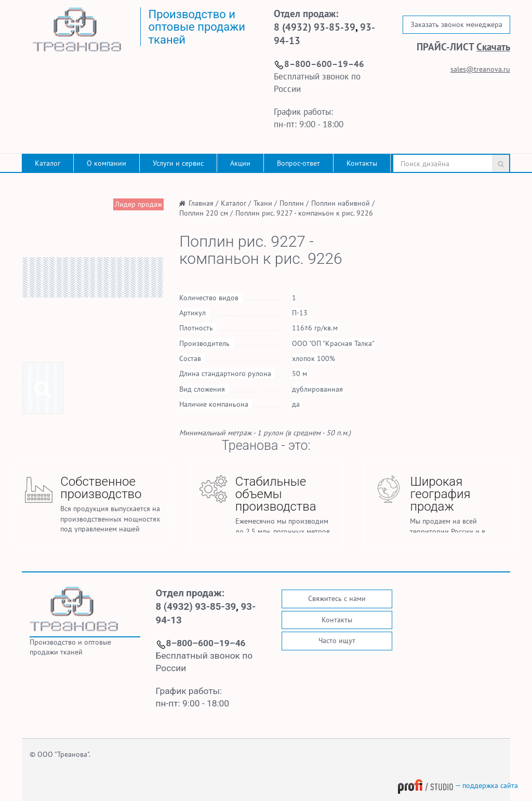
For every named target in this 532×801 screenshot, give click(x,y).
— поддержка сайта (458, 785)
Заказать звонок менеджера (456, 24)
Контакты (362, 163)
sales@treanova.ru (480, 69)
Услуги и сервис (178, 163)
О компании (107, 163)
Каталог (48, 163)
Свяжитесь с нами (337, 598)
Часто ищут (337, 640)
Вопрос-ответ (298, 163)
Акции (240, 163)
